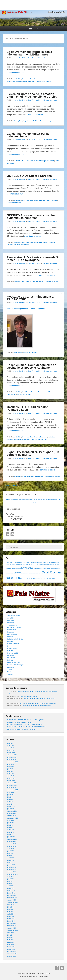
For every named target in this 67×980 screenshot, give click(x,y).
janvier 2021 (11, 893)
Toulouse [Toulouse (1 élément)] (42, 578)
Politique (32, 81)
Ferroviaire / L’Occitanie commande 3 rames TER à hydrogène (32, 259)
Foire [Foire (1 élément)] (26, 565)
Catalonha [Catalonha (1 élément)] (45, 562)
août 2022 (11, 849)
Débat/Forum (26, 392)
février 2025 (11, 778)
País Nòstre (11, 658)
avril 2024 (10, 802)
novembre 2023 (12, 813)
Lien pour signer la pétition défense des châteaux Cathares (38, 703)
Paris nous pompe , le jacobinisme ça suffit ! (21, 729)
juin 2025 (10, 769)
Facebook (8, 534)
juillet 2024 (11, 795)
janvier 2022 (11, 865)
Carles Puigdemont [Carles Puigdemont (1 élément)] (28, 562)
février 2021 (11, 891)
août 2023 (11, 820)
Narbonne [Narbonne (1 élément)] (25, 573)
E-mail (12, 534)
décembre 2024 (12, 783)
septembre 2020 (13, 902)
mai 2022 (10, 856)
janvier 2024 (11, 809)
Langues (10, 641)
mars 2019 (11, 944)
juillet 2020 (11, 907)
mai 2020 (10, 912)
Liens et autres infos (14, 644)
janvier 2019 (11, 949)
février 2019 (11, 947)
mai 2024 (10, 799)
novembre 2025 (12, 757)
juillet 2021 (11, 879)
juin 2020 (10, 909)
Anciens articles (10, 486)
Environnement (24, 81)
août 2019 (11, 933)
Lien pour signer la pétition (29, 696)
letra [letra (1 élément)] (35, 568)
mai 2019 (10, 940)
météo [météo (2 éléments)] (19, 573)
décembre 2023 (12, 811)
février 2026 (11, 750)
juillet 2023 (11, 823)
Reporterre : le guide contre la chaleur (19, 722)
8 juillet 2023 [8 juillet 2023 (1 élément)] (9, 562)
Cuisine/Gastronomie (14, 627)
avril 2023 (10, 830)
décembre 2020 (12, 895)
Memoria (10, 651)
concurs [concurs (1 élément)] (51, 562)
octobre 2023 (12, 816)
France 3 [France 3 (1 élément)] (33, 565)
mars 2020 (11, 916)
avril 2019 (10, 942)
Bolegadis (10, 620)
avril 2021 (10, 886)
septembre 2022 (13, 846)
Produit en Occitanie (51, 281)
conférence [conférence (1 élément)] (56, 562)
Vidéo (9, 672)
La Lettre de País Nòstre (15, 639)
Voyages (10, 674)
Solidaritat (50, 161)
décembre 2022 (12, 839)
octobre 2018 (12, 956)
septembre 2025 (13, 762)
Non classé (18, 352)
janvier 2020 (11, 921)
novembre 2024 (12, 785)
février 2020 (11, 919)
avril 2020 (10, 914)
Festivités (10, 637)
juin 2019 (10, 937)
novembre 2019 (12, 926)
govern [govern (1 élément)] (47, 565)
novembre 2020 (12, 898)
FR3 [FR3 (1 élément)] (29, 565)
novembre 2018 (12, 954)
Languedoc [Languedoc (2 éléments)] (27, 568)
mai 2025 (10, 771)
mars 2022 (11, 860)
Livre (9, 646)
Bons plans (26, 79)
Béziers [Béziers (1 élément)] (20, 562)
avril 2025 (10, 774)
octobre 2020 (12, 900)
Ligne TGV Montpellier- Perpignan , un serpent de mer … (33, 453)
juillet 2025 (11, 767)
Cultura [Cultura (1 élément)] (8, 565)
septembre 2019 (13, 930)
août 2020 (11, 905)
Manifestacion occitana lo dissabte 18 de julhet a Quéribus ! (26, 720)
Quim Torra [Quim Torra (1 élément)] (23, 578)
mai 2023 (10, 827)
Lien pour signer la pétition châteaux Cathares (36, 706)
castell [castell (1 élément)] (35, 562)
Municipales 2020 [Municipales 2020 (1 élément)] (10, 573)
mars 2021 (11, 888)
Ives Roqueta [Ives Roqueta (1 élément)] (53, 565)
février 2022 (11, 863)
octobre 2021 (12, 872)
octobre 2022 (12, 844)
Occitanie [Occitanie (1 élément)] (39, 573)
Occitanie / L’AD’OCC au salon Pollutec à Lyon (28, 408)
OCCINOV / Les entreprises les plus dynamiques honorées (31, 217)
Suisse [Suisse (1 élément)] (38, 578)
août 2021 (11, 877)
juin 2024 (10, 797)
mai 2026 (10, 743)
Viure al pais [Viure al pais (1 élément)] (52, 578)
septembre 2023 (13, 818)
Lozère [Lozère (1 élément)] (38, 568)
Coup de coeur (28, 121)
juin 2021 (10, 881)
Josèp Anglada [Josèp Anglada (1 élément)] (17, 568)
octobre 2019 (12, 928)
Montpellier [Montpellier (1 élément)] (57, 568)
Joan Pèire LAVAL (34, 58)
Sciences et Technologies (22, 439)
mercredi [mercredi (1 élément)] (43, 568)
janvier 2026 (11, 753)
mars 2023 (11, 832)
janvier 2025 (11, 781)
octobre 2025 (12, 760)
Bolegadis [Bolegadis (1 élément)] (15, 562)
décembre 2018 (12, 951)
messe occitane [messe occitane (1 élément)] (50, 568)
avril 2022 (10, 858)
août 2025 (11, 764)
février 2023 (11, 834)
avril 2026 (10, 746)
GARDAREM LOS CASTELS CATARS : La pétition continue (26, 727)
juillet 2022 (11, 851)
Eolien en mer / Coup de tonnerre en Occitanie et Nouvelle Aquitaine (31, 366)
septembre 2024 (13, 790)
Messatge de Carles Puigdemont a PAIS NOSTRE (30, 298)
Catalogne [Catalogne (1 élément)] (40, 562)
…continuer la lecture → (16, 73)
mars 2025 (11, 776)
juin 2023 (10, 825)
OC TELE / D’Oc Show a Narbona (29, 176)
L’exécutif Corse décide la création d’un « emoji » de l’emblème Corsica (32, 95)
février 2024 (11, 806)
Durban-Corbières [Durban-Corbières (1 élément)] (20, 565)
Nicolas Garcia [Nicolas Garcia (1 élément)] (32, 573)
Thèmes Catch (43, 976)
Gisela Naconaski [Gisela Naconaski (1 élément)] (40, 565)
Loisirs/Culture (45, 200)
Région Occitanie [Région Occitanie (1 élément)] (31, 578)
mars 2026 (11, 748)
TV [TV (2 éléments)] (47, 578)
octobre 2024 (12, 788)
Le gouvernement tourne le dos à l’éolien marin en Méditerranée (29, 53)
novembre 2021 (12, 870)
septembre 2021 (13, 874)
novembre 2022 (12, 841)
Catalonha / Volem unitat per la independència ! (28, 135)
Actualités (18, 79)
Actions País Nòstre (14, 616)
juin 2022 (10, 853)
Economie (15, 81)
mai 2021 (10, 884)
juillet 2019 (11, 935)
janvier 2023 (11, 837)
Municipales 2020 (13, 653)
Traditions (10, 669)
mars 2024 (11, 804)
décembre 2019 (12, 923)
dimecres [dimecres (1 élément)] (12, 565)
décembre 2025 (12, 755)
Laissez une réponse (50, 58)
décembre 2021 (12, 867)
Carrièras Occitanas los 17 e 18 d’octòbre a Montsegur (25, 724)
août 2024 (11, 792)
